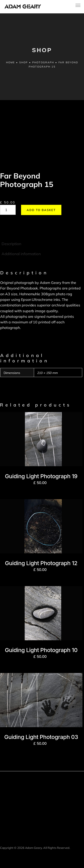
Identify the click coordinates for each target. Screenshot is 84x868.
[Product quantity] (8, 210)
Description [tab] (11, 244)
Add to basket (41, 210)
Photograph (43, 62)
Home (10, 62)
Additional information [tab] (21, 254)
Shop (24, 62)
